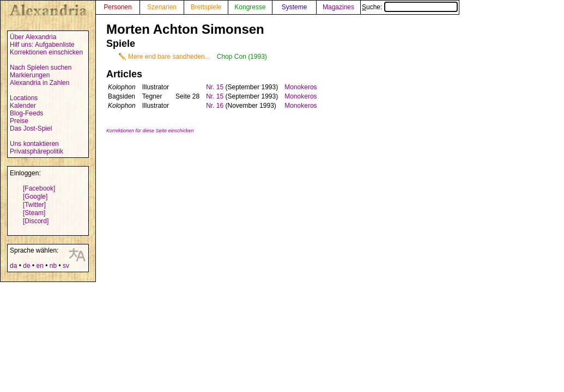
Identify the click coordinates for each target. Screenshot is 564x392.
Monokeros (301, 87)
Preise (19, 121)
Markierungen (30, 75)
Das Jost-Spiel (31, 128)
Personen (117, 7)
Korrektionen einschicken (46, 52)
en (40, 266)
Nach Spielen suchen (41, 68)
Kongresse (250, 7)
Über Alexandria (33, 37)
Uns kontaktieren (34, 144)
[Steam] (34, 213)
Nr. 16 (215, 106)
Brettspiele (206, 7)
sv (66, 266)
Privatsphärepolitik (37, 151)
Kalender (23, 106)
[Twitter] (34, 205)
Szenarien (162, 7)
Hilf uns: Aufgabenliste (42, 45)
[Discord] (36, 221)
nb (53, 266)
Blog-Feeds (26, 113)
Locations (24, 98)
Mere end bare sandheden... (169, 57)
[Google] (35, 197)
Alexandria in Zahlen (40, 83)
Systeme (295, 7)
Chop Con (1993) (242, 57)
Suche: (410, 7)
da (13, 266)
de (26, 266)
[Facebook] (39, 188)
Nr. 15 (215, 87)
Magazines (338, 7)
